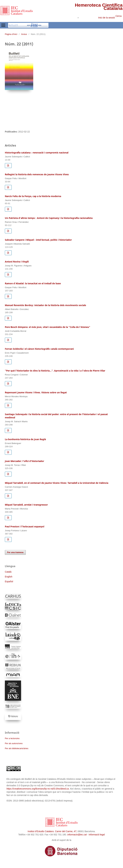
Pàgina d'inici (11, 34)
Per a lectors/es (12, 738)
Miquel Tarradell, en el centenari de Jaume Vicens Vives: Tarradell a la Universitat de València (57, 483)
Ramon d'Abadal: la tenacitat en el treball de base (33, 283)
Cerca (119, 16)
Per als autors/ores (14, 743)
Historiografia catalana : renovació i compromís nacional (37, 153)
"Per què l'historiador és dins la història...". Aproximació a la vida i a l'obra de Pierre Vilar (55, 371)
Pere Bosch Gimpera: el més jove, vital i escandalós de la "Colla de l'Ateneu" (48, 327)
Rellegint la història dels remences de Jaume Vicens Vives (37, 174)
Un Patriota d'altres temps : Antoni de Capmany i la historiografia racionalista (49, 218)
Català (8, 572)
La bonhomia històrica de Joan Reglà (25, 439)
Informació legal (97, 835)
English (9, 577)
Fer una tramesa (15, 552)
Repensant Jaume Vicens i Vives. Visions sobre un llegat (36, 392)
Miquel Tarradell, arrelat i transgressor (26, 505)
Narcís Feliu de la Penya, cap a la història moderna (33, 196)
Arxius (24, 34)
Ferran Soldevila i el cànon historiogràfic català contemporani (39, 349)
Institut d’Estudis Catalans (41, 831)
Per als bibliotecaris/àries (17, 748)
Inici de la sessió (107, 18)
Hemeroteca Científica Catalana (99, 7)
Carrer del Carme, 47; (66, 831)
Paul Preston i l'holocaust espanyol (25, 526)
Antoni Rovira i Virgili (17, 262)
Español (9, 581)
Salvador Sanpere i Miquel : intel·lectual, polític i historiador (38, 240)
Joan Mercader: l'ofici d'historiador (24, 461)
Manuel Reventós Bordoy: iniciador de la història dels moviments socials (45, 305)
